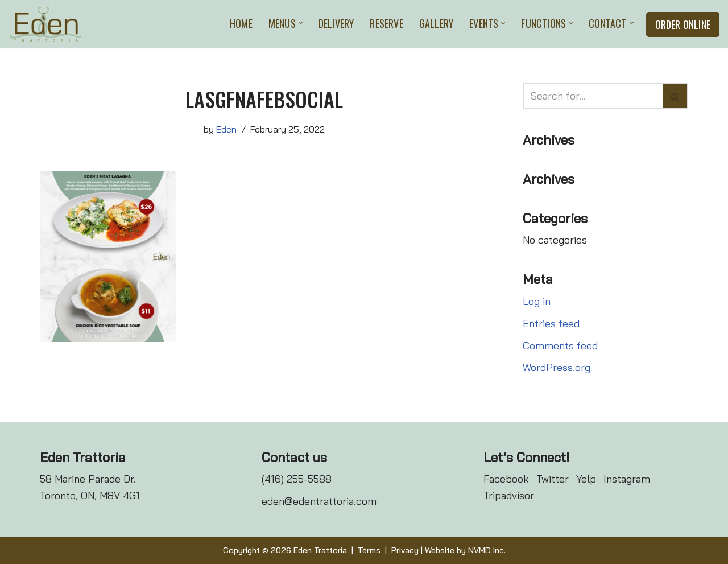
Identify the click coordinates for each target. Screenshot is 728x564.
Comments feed (560, 346)
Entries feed (551, 324)
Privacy (405, 550)
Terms (369, 550)
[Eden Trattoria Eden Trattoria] (45, 24)
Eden (226, 129)
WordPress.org (557, 367)
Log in (537, 301)
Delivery (336, 23)
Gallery (436, 23)
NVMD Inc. (487, 550)
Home (241, 23)
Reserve (386, 23)
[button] (301, 23)
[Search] (593, 96)
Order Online (683, 24)
